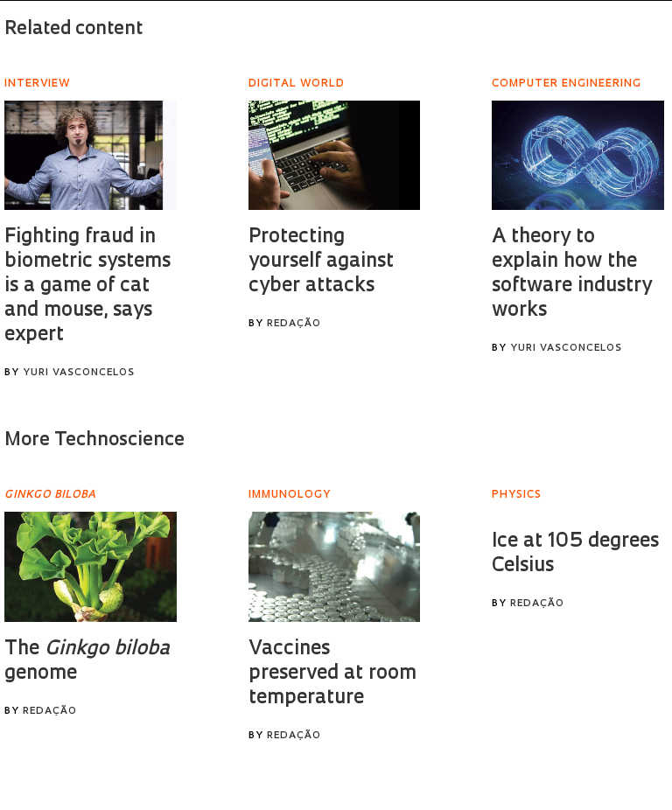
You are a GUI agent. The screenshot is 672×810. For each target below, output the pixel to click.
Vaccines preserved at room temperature (332, 674)
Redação (294, 324)
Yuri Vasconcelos (79, 373)
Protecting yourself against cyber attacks (321, 262)
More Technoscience (94, 440)
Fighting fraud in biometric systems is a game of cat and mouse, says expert (87, 286)
